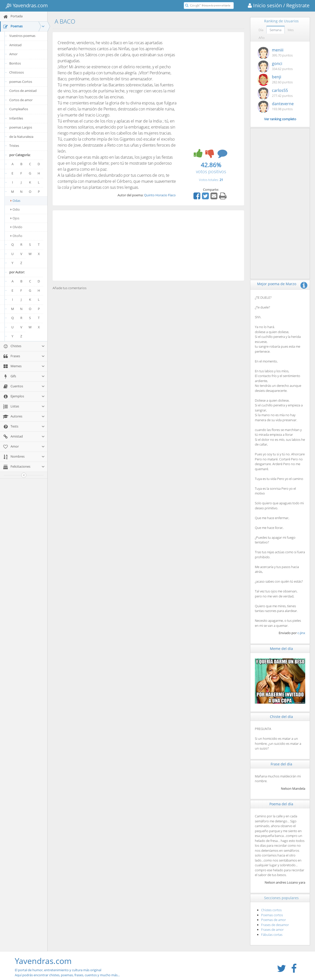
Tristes (14, 146)
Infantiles (16, 118)
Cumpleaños (19, 109)
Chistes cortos (271, 910)
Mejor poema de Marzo (277, 284)
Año (262, 38)
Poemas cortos (272, 915)
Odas (15, 201)
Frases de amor (272, 930)
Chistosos (17, 72)
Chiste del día (281, 717)
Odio (15, 209)
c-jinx (301, 633)
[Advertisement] (148, 246)
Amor (13, 54)
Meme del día (281, 649)
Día (261, 30)
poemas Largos (21, 127)
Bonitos (15, 63)
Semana (276, 30)
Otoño (16, 236)
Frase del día (281, 764)
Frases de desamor (275, 925)
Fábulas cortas (272, 935)
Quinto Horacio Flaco (160, 195)
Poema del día (281, 804)
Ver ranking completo (280, 119)
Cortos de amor (21, 100)
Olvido (16, 227)
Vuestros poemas (22, 36)
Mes (291, 30)
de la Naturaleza (21, 137)
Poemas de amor (274, 920)
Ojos (15, 218)
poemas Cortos (21, 82)
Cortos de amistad (23, 91)
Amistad (15, 45)
